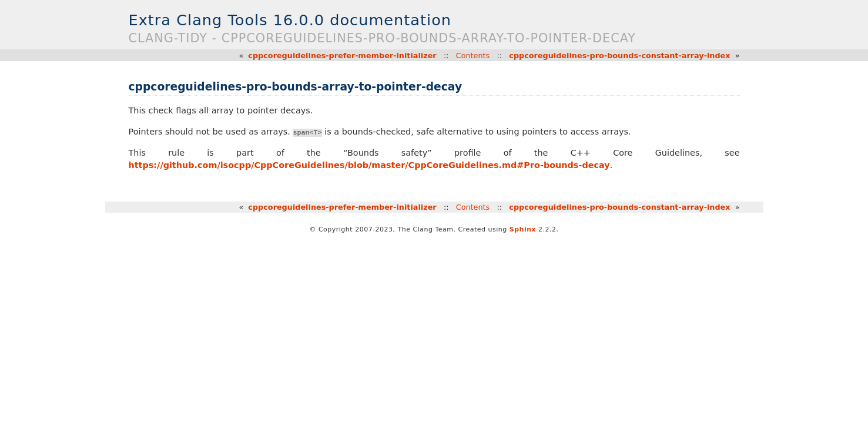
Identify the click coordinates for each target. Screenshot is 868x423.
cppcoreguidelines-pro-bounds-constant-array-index (619, 56)
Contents (473, 56)
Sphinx (523, 229)
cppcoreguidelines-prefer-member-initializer (342, 56)
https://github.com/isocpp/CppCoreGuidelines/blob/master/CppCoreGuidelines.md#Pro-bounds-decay (369, 165)
